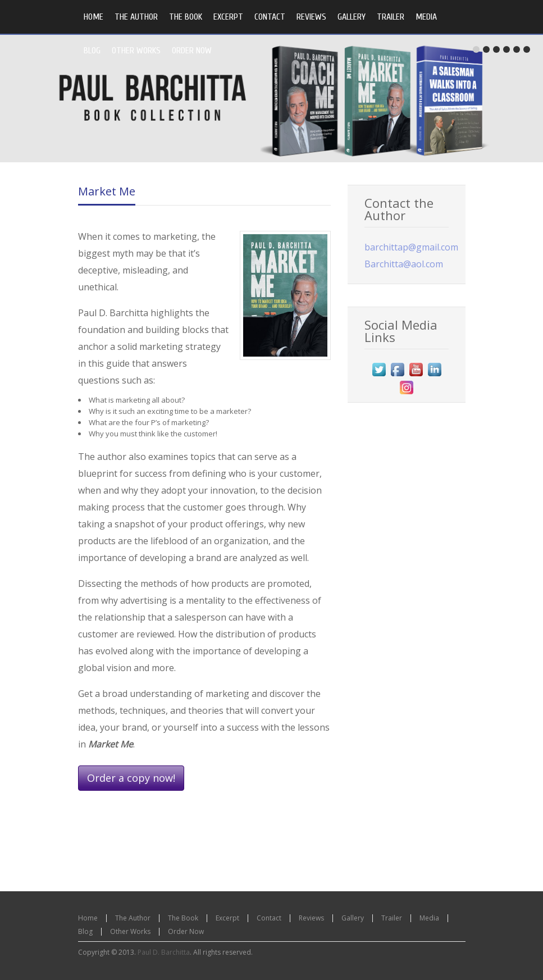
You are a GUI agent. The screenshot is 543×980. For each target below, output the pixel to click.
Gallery (353, 918)
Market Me (107, 191)
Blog (85, 931)
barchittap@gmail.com (411, 247)
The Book (183, 918)
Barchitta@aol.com (404, 264)
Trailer (392, 918)
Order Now (186, 931)
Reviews (311, 918)
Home (88, 918)
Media (429, 918)
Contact (269, 918)
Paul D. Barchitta (164, 952)
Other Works (130, 931)
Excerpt (227, 918)
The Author (133, 918)
